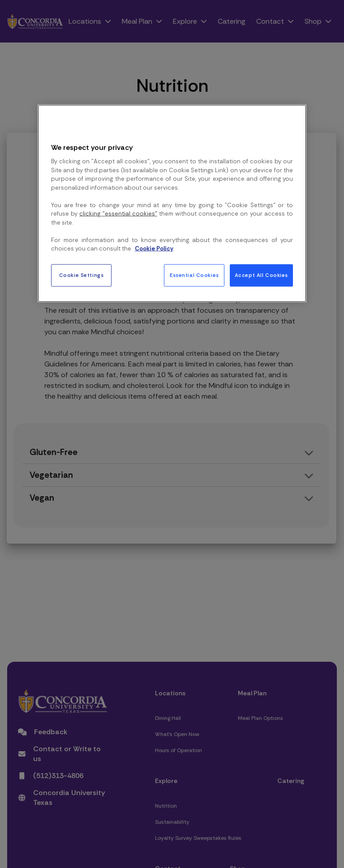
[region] (172, 204)
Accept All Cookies (261, 275)
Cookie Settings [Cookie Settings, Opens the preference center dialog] (82, 275)
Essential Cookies (194, 275)
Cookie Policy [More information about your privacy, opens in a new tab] (154, 249)
